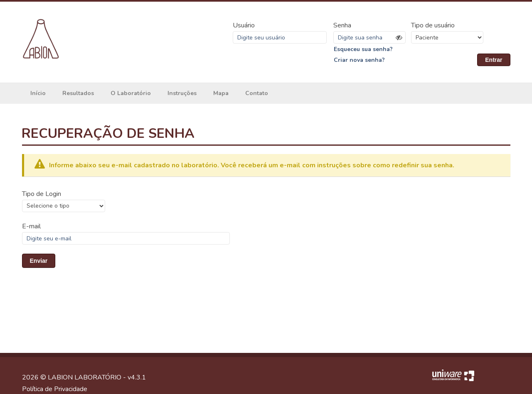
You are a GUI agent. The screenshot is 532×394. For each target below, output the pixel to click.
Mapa (221, 93)
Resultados (78, 93)
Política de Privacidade (55, 389)
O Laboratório (131, 93)
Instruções (182, 93)
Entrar (494, 60)
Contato (257, 93)
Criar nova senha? (359, 60)
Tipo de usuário (433, 25)
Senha (342, 25)
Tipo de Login (42, 194)
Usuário (244, 25)
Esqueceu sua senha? (363, 49)
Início (38, 93)
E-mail (31, 226)
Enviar (39, 261)
